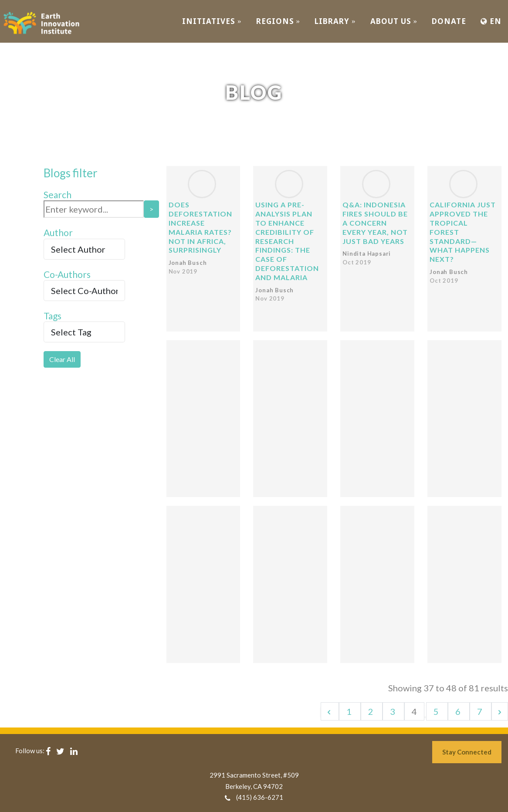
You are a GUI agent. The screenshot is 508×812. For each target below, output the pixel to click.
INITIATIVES (212, 21)
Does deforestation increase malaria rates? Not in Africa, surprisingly (200, 227)
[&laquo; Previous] (330, 711)
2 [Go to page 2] (372, 711)
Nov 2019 (183, 271)
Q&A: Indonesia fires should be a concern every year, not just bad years (375, 223)
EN (491, 21)
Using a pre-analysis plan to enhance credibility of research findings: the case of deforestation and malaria (287, 241)
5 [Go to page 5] (437, 711)
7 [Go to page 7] (481, 711)
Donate (449, 21)
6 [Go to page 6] (459, 711)
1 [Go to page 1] (350, 711)
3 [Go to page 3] (393, 711)
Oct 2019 (357, 262)
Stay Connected (467, 752)
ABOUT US (394, 21)
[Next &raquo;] (500, 711)
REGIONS (278, 21)
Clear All (62, 359)
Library (335, 21)
